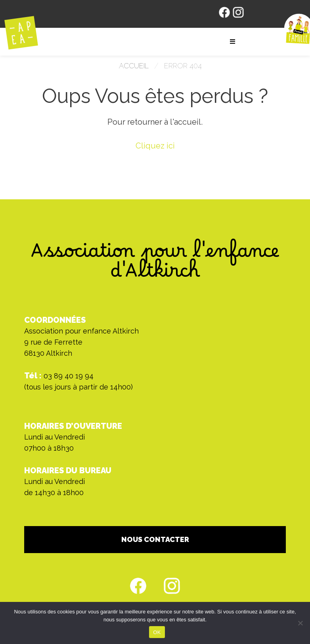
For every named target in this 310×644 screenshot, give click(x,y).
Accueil (134, 66)
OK (157, 632)
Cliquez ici (155, 146)
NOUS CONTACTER (155, 539)
